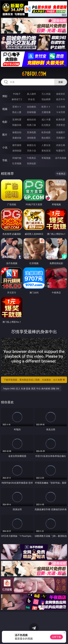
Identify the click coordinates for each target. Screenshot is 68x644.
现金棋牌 (46, 99)
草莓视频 (46, 158)
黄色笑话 (46, 151)
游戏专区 (61, 94)
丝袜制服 (31, 112)
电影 (5, 122)
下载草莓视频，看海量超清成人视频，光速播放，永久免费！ (35, 380)
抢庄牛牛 (61, 99)
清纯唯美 (31, 138)
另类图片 (61, 138)
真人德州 (31, 94)
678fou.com (34, 74)
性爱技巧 (61, 151)
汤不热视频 (61, 158)
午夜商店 (31, 158)
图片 (5, 135)
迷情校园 (17, 151)
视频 (5, 109)
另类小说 (31, 151)
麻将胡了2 (17, 99)
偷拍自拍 (31, 119)
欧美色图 (46, 132)
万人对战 (46, 94)
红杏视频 (17, 163)
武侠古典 (61, 145)
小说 (5, 147)
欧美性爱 (61, 119)
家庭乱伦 (31, 145)
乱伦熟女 (46, 125)
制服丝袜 (17, 125)
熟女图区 (46, 138)
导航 (5, 160)
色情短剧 (31, 163)
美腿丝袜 (17, 138)
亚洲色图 (31, 132)
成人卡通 (46, 119)
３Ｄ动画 (61, 107)
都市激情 (17, 145)
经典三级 (31, 125)
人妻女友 (46, 145)
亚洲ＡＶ (17, 107)
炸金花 (31, 99)
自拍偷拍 (31, 107)
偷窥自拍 (17, 132)
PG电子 (17, 94)
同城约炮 (17, 158)
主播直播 (46, 112)
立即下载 (56, 637)
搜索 (61, 82)
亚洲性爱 (17, 119)
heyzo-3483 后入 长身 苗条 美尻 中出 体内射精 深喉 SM (31, 388)
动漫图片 (61, 132)
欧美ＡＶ (46, 107)
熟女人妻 (17, 112)
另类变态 (61, 125)
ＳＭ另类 (61, 112)
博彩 (5, 96)
